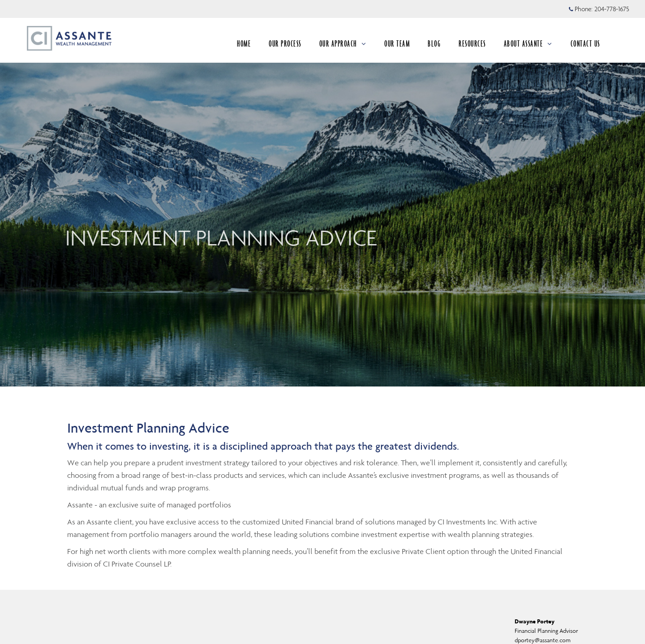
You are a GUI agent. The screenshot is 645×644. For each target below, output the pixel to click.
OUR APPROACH (343, 43)
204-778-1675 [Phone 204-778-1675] (612, 9)
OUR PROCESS (285, 43)
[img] (322, 193)
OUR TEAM (397, 43)
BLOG (434, 43)
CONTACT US (585, 43)
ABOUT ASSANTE (528, 43)
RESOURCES (472, 43)
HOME (244, 43)
